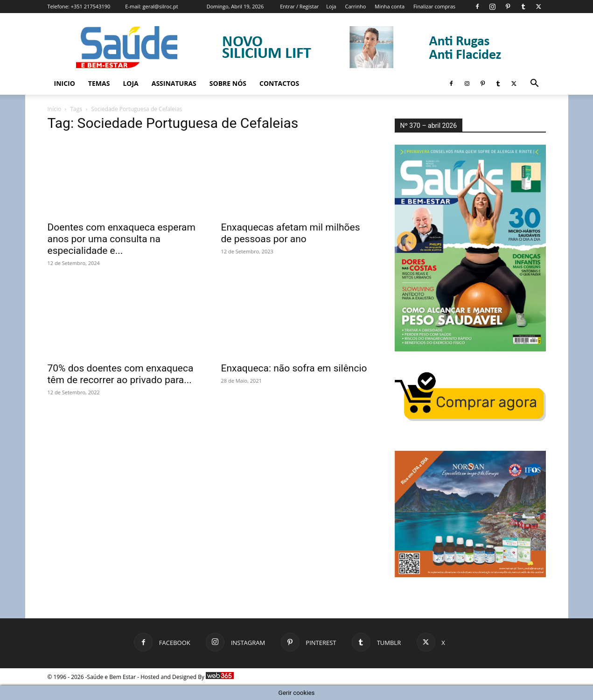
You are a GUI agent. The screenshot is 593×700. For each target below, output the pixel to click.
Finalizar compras (434, 6)
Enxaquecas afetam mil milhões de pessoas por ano (291, 233)
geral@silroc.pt (160, 6)
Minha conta (390, 6)
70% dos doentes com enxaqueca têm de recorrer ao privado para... (121, 374)
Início (55, 109)
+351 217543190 (91, 6)
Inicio (65, 83)
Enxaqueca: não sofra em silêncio (294, 368)
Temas (99, 83)
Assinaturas (174, 83)
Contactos (279, 83)
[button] (535, 84)
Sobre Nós (228, 83)
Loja (331, 6)
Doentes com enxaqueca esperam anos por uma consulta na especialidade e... (122, 239)
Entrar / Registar (299, 6)
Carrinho (355, 6)
